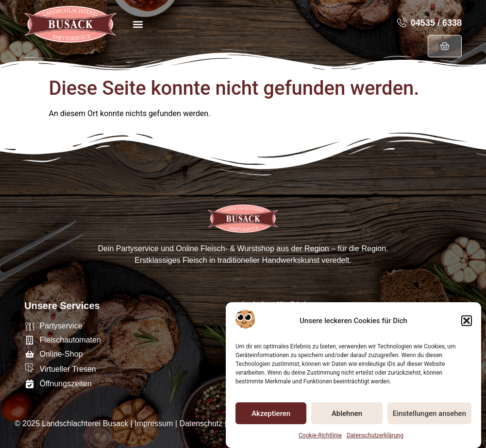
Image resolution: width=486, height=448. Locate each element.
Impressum (154, 423)
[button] (467, 323)
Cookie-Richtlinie (320, 437)
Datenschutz (201, 423)
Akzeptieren (271, 415)
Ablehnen (347, 415)
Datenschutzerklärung (375, 437)
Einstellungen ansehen (429, 415)
